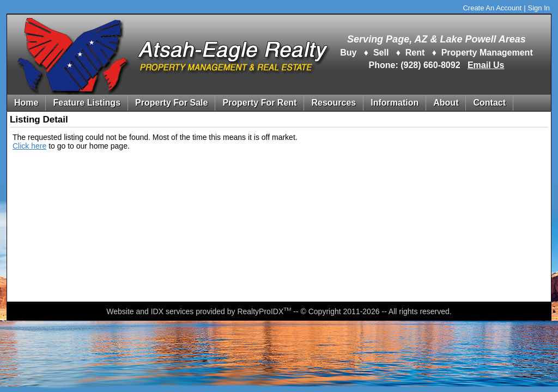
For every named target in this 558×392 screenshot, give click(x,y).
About (446, 103)
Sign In (539, 8)
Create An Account (492, 8)
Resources (333, 103)
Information (395, 103)
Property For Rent (259, 103)
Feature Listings (87, 103)
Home (26, 103)
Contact (489, 103)
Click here (29, 146)
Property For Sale (171, 103)
